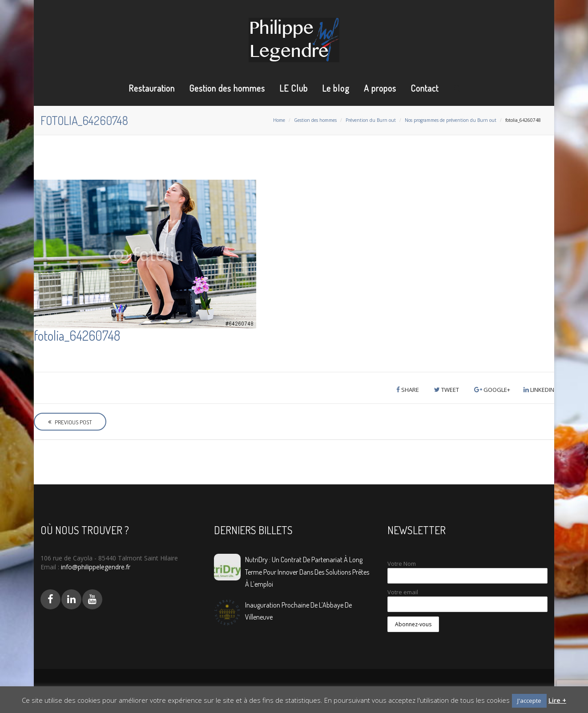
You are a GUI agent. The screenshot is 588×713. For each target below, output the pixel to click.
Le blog (336, 88)
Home (279, 120)
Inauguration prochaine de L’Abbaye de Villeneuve (298, 611)
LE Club (294, 88)
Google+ (492, 390)
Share (408, 390)
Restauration (152, 88)
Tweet (447, 390)
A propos (380, 88)
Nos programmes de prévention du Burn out (451, 120)
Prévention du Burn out (371, 120)
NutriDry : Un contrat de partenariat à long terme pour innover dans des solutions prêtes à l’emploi (307, 572)
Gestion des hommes (227, 88)
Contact (425, 88)
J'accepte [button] (529, 701)
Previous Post (70, 422)
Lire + (557, 700)
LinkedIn (539, 390)
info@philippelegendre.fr (95, 567)
